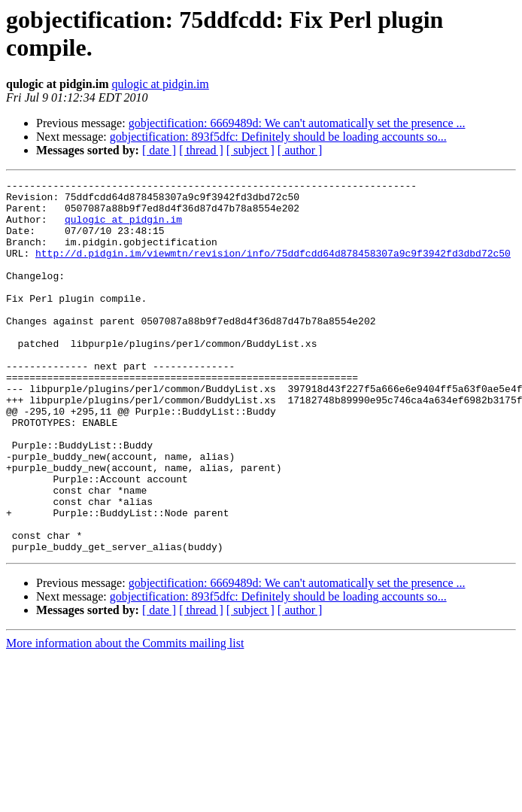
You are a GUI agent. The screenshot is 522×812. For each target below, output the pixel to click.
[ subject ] (250, 150)
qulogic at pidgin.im (160, 84)
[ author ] (300, 150)
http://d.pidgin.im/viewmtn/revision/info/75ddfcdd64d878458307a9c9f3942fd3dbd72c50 (273, 269)
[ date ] (159, 150)
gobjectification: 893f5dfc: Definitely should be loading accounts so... (278, 137)
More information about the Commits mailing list (125, 718)
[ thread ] (201, 150)
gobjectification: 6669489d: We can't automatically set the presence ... (297, 123)
